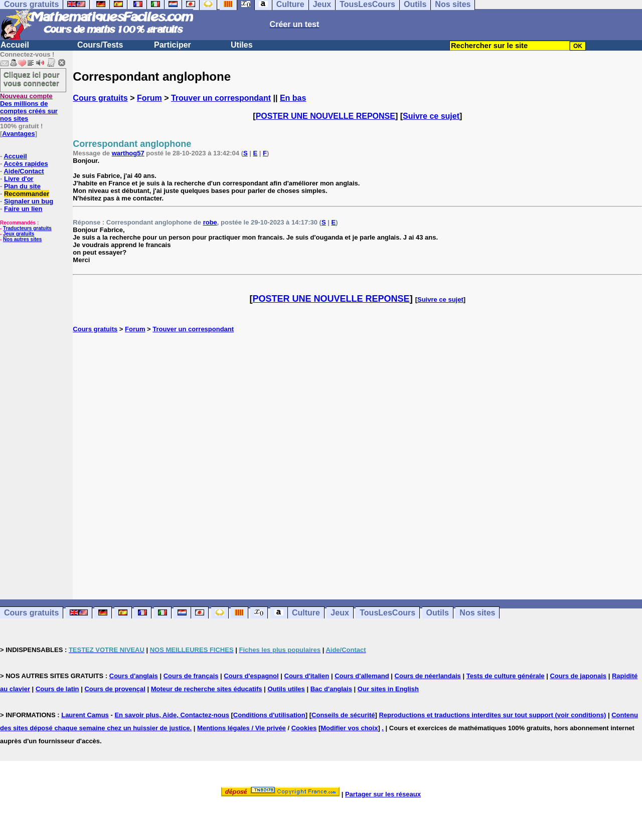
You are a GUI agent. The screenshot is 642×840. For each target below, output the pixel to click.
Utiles (242, 45)
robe (210, 222)
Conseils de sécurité (343, 715)
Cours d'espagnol (251, 676)
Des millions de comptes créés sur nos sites (29, 107)
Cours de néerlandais (428, 676)
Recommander (27, 194)
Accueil (15, 45)
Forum (149, 98)
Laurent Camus (85, 715)
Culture (306, 613)
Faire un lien (23, 209)
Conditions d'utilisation (269, 715)
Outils (438, 613)
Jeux (340, 613)
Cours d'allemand (362, 676)
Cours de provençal (115, 689)
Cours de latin (57, 689)
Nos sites (477, 613)
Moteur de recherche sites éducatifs (207, 689)
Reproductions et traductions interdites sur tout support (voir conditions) (492, 715)
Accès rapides (26, 164)
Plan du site (22, 186)
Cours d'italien (307, 676)
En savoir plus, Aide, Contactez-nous (172, 715)
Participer (173, 45)
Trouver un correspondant (221, 98)
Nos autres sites (22, 239)
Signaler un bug (29, 201)
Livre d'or (19, 179)
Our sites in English (388, 689)
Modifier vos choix (349, 728)
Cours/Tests (100, 45)
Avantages (18, 134)
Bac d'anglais (331, 689)
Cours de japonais (578, 676)
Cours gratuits (100, 98)
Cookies (304, 728)
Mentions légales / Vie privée (242, 728)
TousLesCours (387, 613)
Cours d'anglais (134, 676)
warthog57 (128, 153)
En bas (293, 98)
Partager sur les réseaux (383, 794)
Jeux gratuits (19, 234)
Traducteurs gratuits (27, 228)
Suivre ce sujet (431, 116)
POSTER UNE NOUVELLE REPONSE (326, 116)
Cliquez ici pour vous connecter (32, 79)
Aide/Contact (24, 171)
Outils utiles (286, 689)
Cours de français (191, 676)
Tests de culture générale (506, 676)
